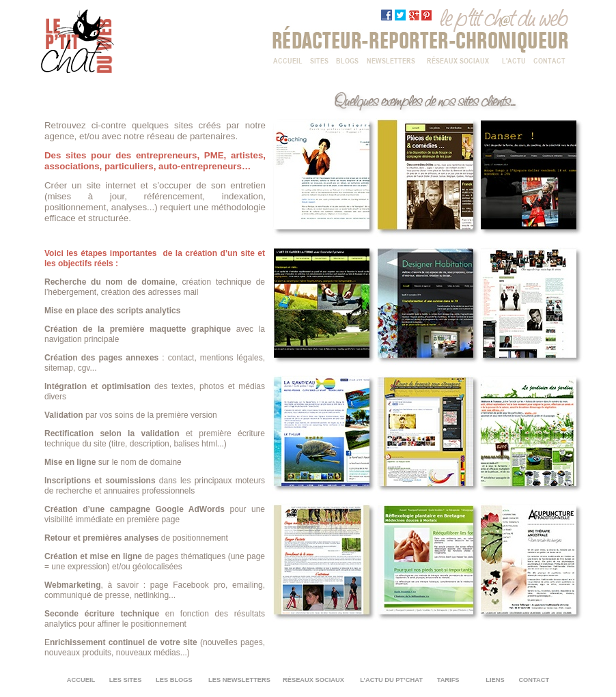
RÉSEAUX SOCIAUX (458, 59)
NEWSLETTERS (391, 59)
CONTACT (549, 59)
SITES (319, 59)
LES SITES (126, 680)
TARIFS (448, 680)
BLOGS (347, 59)
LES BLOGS (174, 680)
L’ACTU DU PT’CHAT (392, 680)
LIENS (495, 680)
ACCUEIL (288, 59)
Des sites (65, 155)
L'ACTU (514, 59)
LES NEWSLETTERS (240, 680)
